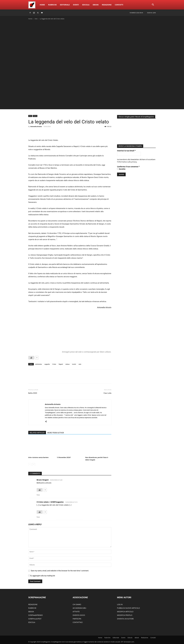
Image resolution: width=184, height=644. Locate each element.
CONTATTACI (78, 622)
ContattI (119, 5)
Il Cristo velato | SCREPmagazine (50, 502)
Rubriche (52, 5)
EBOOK (31, 612)
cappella (47, 364)
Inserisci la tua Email (126, 150)
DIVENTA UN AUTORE (125, 619)
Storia (35, 116)
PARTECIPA (77, 619)
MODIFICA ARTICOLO (125, 612)
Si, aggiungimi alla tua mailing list (42, 576)
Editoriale (65, 5)
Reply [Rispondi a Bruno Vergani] (38, 495)
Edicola (86, 5)
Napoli (61, 364)
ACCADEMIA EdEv (79, 608)
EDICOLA (32, 622)
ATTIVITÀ (76, 612)
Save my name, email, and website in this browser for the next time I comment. (60, 571)
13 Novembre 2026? (64, 457)
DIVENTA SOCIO (79, 615)
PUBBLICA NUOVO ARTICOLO (128, 608)
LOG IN (120, 604)
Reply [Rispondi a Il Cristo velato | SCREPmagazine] (38, 517)
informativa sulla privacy (127, 161)
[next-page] (34, 465)
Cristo (54, 364)
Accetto (121, 168)
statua (67, 364)
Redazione (107, 5)
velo (80, 364)
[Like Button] (31, 358)
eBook (96, 5)
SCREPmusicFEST (35, 619)
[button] (153, 5)
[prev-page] (30, 465)
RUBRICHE (32, 608)
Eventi (76, 5)
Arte (36, 19)
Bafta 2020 (33, 393)
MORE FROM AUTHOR (56, 433)
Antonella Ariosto (36, 126)
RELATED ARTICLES (37, 433)
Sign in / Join (151, 13)
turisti (74, 364)
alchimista (39, 364)
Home (42, 5)
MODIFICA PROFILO (125, 615)
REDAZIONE (33, 604)
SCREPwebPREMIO (35, 615)
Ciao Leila (107, 393)
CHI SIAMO (77, 604)
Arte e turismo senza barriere (38, 457)
